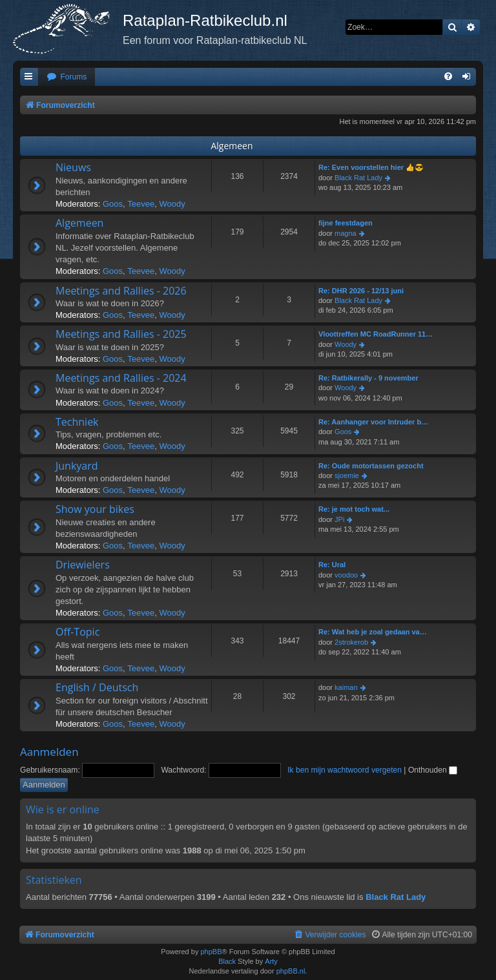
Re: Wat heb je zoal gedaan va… (373, 632)
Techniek (77, 422)
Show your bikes (95, 509)
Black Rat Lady (358, 178)
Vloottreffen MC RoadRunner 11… (376, 334)
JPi (339, 519)
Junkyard (77, 466)
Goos (113, 204)
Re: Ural (332, 565)
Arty (271, 961)
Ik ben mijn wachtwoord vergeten (345, 770)
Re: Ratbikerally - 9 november (368, 378)
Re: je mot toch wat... (354, 509)
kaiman (346, 687)
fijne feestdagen (346, 223)
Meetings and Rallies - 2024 (121, 378)
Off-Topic (77, 632)
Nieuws (73, 167)
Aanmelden (49, 752)
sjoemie (347, 475)
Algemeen (232, 146)
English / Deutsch (97, 687)
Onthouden (433, 770)
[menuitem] (67, 77)
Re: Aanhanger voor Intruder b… (373, 422)
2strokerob (351, 642)
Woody (172, 204)
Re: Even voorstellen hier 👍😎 (371, 167)
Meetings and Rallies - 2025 (121, 334)
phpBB (211, 952)
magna (346, 233)
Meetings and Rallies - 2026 (121, 291)
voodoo (346, 575)
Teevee (141, 204)
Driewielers (83, 565)
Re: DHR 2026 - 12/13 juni (361, 291)
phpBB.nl (291, 971)
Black (227, 961)
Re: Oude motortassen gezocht (371, 466)
